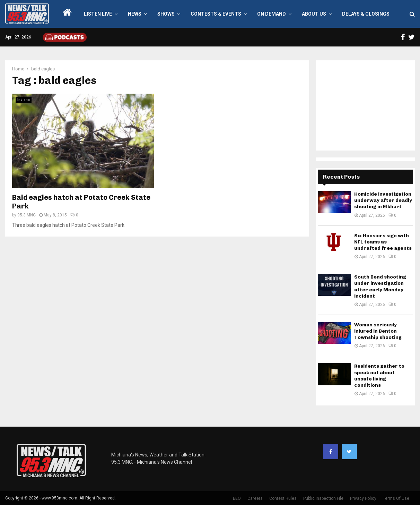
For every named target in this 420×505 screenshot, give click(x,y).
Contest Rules (283, 498)
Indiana (24, 100)
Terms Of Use (396, 498)
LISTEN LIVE (98, 14)
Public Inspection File (323, 498)
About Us (314, 14)
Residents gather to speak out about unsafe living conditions (379, 376)
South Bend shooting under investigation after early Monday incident (380, 286)
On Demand (272, 14)
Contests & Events (216, 14)
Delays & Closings (366, 14)
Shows (166, 14)
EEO (237, 498)
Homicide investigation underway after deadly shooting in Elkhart (383, 200)
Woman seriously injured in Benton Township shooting (378, 331)
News (135, 14)
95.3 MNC (27, 215)
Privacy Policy (363, 498)
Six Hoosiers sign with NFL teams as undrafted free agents (383, 242)
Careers (255, 498)
